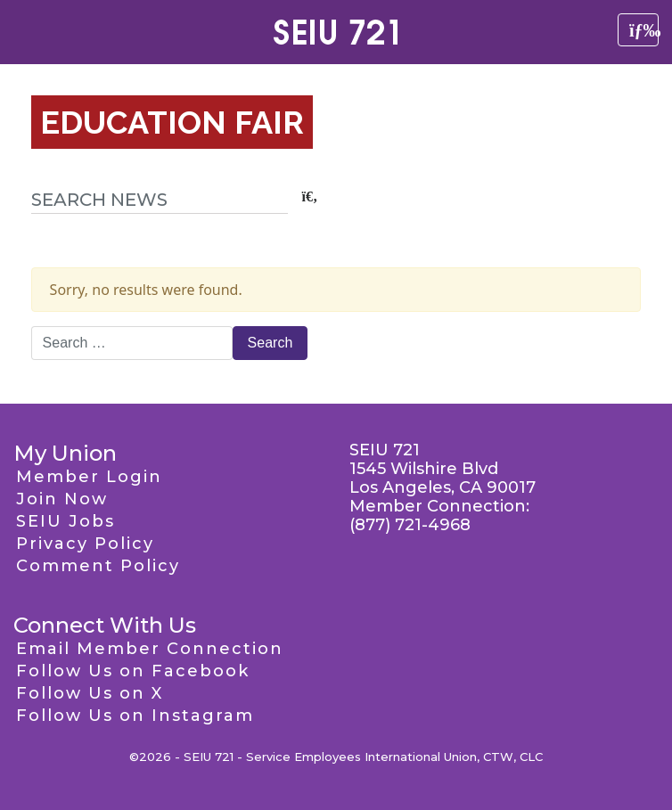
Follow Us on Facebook (133, 671)
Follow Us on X (90, 693)
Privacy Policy (85, 544)
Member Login (89, 477)
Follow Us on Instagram (135, 716)
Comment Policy (98, 566)
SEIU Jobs (66, 521)
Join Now (62, 499)
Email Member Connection (150, 649)
